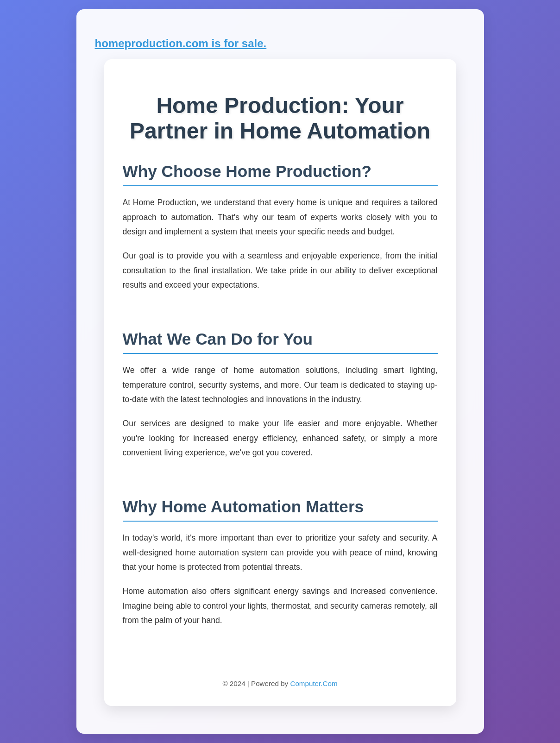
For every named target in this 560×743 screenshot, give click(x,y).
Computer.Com (314, 683)
